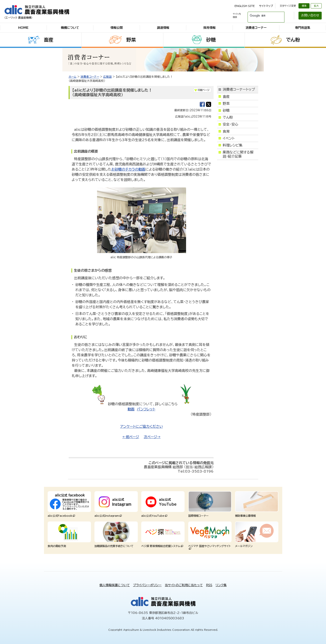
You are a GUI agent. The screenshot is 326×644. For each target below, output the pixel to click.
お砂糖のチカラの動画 (128, 169)
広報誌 (108, 77)
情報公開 (117, 28)
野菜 (131, 40)
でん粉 (293, 40)
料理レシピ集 (233, 145)
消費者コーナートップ (239, 89)
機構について (70, 28)
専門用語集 (303, 28)
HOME (23, 28)
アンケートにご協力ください (142, 426)
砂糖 (211, 40)
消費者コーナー (256, 28)
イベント (229, 138)
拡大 (316, 6)
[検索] (261, 16)
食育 (226, 131)
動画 (131, 409)
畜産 (49, 40)
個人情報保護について (115, 585)
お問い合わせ (310, 15)
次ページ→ (152, 437)
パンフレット (146, 409)
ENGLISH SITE (245, 6)
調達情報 (163, 28)
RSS (209, 585)
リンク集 (221, 585)
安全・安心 (230, 124)
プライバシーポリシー (147, 585)
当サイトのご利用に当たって (184, 585)
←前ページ (131, 437)
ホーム (73, 77)
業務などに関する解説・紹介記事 (238, 154)
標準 (304, 6)
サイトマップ (266, 6)
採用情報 (209, 28)
